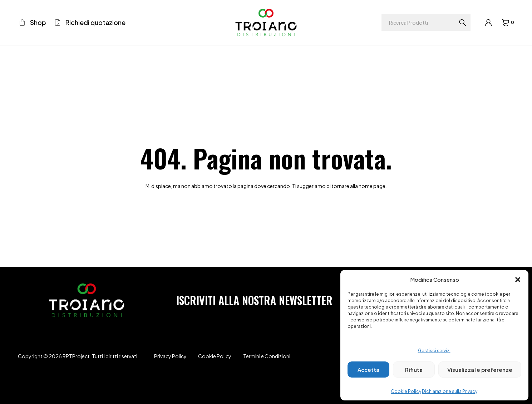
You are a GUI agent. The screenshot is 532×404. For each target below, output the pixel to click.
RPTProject (76, 356)
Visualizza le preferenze (480, 369)
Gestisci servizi (434, 351)
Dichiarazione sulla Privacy (450, 391)
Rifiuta (414, 369)
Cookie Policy (406, 391)
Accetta (368, 369)
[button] (518, 280)
